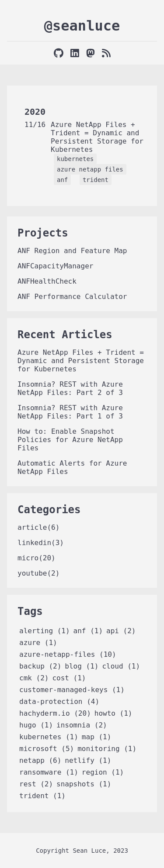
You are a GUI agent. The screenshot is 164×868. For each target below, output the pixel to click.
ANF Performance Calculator (72, 297)
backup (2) (40, 666)
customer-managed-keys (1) (72, 690)
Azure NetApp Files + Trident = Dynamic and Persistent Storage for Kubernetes (97, 137)
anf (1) (88, 631)
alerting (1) (45, 631)
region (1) (103, 772)
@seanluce (82, 26)
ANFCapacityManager (55, 266)
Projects (43, 233)
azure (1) (38, 643)
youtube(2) (38, 573)
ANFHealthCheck (47, 281)
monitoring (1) (107, 749)
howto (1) (113, 713)
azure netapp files (90, 169)
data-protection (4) (59, 702)
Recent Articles (65, 335)
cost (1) (69, 678)
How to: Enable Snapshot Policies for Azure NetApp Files (70, 440)
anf (62, 180)
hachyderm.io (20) (55, 713)
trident (96, 180)
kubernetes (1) (49, 737)
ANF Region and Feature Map (72, 251)
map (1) (96, 737)
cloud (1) (121, 666)
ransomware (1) (49, 772)
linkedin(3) (41, 543)
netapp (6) (40, 760)
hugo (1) (36, 725)
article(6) (38, 527)
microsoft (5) (47, 749)
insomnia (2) (82, 725)
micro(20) (37, 558)
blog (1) (82, 666)
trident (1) (42, 796)
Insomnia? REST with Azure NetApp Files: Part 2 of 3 (70, 388)
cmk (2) (34, 678)
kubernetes (75, 159)
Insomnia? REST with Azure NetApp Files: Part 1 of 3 (70, 412)
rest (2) (36, 784)
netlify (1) (88, 760)
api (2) (121, 631)
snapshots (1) (84, 784)
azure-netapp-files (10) (68, 654)
